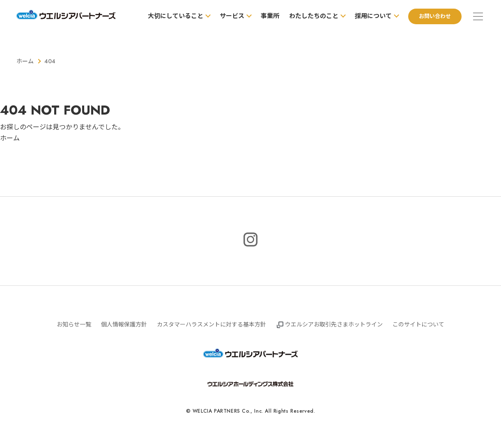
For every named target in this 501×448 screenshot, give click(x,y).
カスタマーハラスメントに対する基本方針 (211, 324)
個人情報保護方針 (124, 324)
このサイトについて (418, 324)
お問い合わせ (435, 16)
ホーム (25, 61)
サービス (232, 16)
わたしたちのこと (314, 16)
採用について (373, 16)
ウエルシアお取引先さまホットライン (334, 324)
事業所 (270, 16)
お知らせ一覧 (74, 324)
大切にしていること (176, 16)
